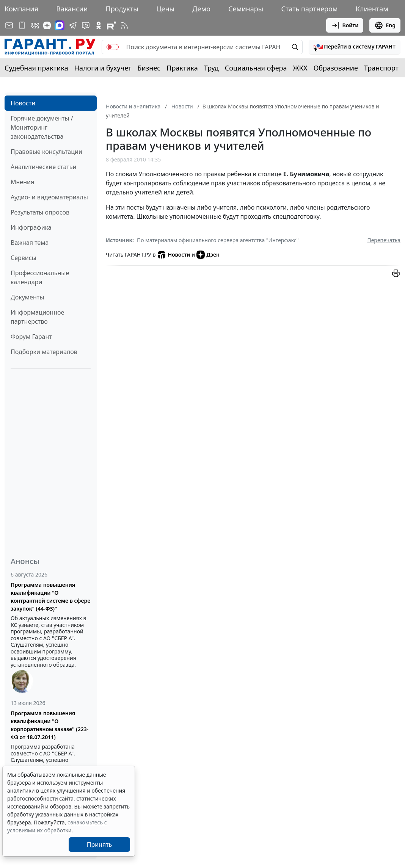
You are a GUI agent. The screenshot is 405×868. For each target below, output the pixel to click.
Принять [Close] (100, 844)
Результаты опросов (40, 212)
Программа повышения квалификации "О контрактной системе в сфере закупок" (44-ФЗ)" (50, 597)
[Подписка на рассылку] (9, 25)
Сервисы (24, 258)
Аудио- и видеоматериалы (49, 197)
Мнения (22, 182)
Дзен (208, 255)
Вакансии (72, 9)
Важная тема (30, 243)
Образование (336, 68)
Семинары (246, 9)
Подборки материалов (44, 352)
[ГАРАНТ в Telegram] (73, 25)
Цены (165, 9)
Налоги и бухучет (103, 68)
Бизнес (149, 68)
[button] (355, 47)
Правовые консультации (46, 152)
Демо (201, 9)
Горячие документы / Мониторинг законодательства (42, 127)
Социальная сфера (256, 68)
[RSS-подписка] (124, 25)
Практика (182, 68)
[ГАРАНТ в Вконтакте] (35, 25)
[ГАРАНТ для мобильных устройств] (22, 25)
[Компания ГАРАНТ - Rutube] (111, 25)
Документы (27, 297)
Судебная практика (36, 68)
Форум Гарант (31, 337)
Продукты (122, 9)
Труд (211, 68)
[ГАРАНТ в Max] (60, 25)
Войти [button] (345, 25)
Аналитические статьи (43, 167)
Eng (385, 25)
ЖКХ (300, 68)
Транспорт (381, 68)
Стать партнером (310, 9)
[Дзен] (47, 25)
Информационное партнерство (37, 317)
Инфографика (31, 227)
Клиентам (372, 9)
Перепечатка (384, 240)
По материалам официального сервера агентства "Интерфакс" (218, 240)
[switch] (113, 47)
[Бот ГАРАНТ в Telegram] (86, 25)
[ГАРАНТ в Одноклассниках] (99, 25)
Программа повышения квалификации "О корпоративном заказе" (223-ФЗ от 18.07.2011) (49, 725)
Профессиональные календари (40, 277)
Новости (23, 103)
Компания (21, 9)
